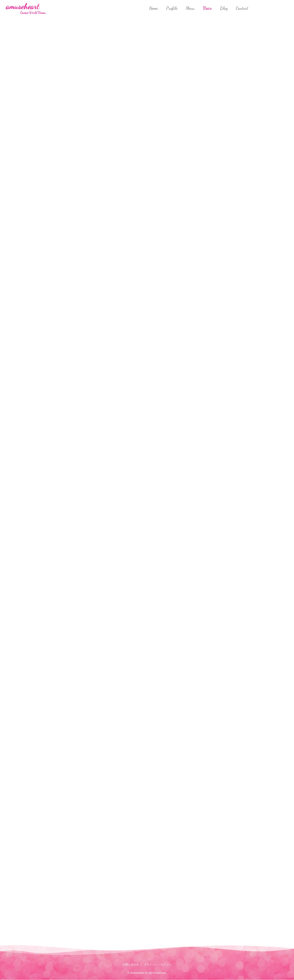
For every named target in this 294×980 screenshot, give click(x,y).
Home (154, 8)
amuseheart (23, 6)
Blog (224, 8)
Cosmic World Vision (33, 13)
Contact (242, 8)
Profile (172, 8)
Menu (190, 8)
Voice (207, 8)
